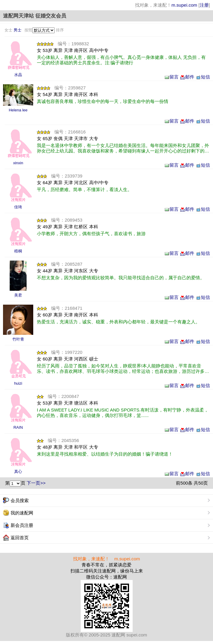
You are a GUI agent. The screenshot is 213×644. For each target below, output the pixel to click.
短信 (203, 77)
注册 (204, 5)
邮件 (187, 77)
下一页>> (36, 483)
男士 (18, 30)
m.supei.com (184, 5)
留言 (171, 77)
